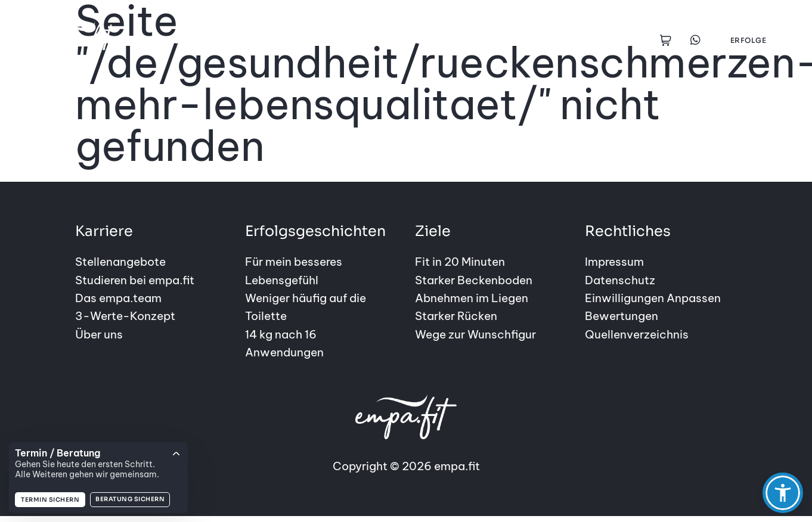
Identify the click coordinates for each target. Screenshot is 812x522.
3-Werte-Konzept (125, 316)
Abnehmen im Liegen (472, 298)
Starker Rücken (456, 316)
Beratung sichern (130, 499)
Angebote (195, 40)
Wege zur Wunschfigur (475, 334)
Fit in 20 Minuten (460, 262)
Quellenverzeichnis (637, 334)
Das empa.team (118, 298)
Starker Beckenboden (474, 280)
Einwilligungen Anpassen (653, 298)
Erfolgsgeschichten (337, 40)
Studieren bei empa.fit (135, 280)
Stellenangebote (120, 262)
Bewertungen (622, 316)
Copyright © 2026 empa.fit (406, 434)
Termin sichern (50, 500)
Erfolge (749, 40)
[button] (783, 493)
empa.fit (553, 40)
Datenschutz (620, 280)
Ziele (254, 40)
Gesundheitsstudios (459, 40)
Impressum (614, 262)
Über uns (99, 334)
